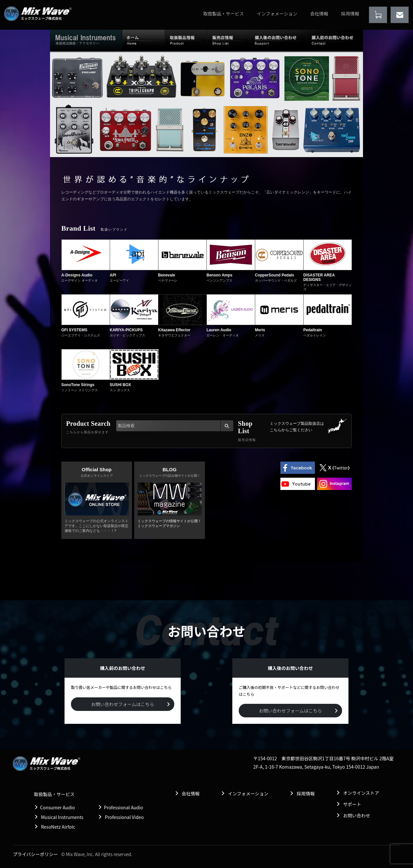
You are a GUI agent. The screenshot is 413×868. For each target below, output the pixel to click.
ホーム (143, 40)
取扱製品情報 (186, 40)
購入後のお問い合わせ (278, 40)
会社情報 (319, 14)
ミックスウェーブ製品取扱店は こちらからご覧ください (297, 427)
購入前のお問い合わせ (335, 40)
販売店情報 (229, 40)
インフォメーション (277, 14)
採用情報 (350, 14)
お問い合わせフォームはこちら (123, 704)
